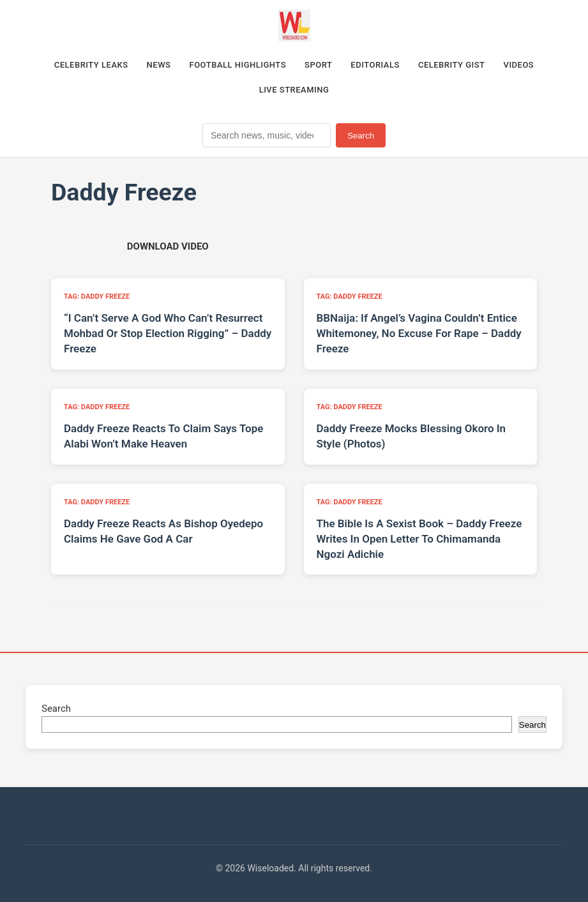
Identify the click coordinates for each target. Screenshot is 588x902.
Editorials (375, 65)
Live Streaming (294, 90)
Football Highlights (238, 65)
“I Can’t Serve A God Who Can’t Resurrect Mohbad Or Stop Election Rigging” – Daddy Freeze (168, 333)
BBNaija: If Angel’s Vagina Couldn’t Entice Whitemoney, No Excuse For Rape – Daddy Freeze (419, 333)
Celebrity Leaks (91, 65)
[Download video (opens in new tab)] (168, 246)
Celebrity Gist (452, 65)
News (159, 65)
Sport (318, 65)
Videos (519, 65)
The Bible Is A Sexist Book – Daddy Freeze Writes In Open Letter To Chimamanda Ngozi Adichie (419, 539)
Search (361, 136)
